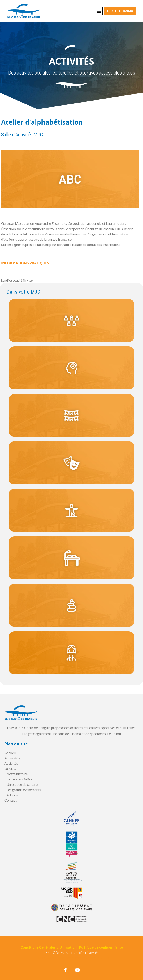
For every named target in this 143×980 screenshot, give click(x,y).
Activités (11, 763)
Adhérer (13, 795)
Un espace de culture (22, 784)
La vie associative (19, 779)
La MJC (10, 768)
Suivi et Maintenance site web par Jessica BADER (72, 958)
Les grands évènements (24, 790)
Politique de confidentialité (101, 947)
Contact (11, 800)
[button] (99, 11)
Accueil (10, 753)
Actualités (12, 758)
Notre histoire (17, 774)
